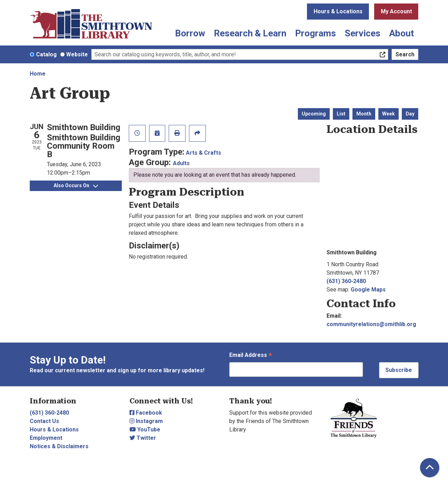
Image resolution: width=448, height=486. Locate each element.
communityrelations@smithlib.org (371, 324)
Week (388, 114)
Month (364, 114)
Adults (181, 163)
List (341, 114)
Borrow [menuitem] (190, 33)
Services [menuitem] (363, 33)
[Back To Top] (430, 468)
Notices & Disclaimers (59, 446)
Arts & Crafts (204, 153)
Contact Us (44, 421)
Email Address (251, 356)
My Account (396, 11)
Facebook (146, 413)
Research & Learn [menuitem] (250, 33)
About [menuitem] (402, 33)
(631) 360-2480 (346, 281)
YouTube (145, 429)
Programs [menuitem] (316, 33)
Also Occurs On (76, 185)
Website (77, 54)
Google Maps (368, 290)
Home (38, 74)
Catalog (46, 54)
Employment (46, 438)
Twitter (143, 438)
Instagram (146, 421)
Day (410, 114)
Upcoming (314, 114)
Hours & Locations (338, 11)
